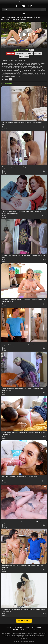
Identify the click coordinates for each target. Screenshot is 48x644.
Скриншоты (29, 54)
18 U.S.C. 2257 (32, 630)
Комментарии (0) (24, 57)
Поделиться (38, 54)
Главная (8, 627)
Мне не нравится (17, 50)
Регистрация (22, 2)
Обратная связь (37, 627)
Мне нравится (15, 50)
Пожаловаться (20, 54)
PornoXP (21, 641)
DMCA (23, 630)
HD (10, 79)
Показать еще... (24, 621)
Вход (28, 2)
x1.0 (38, 46)
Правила (15, 630)
